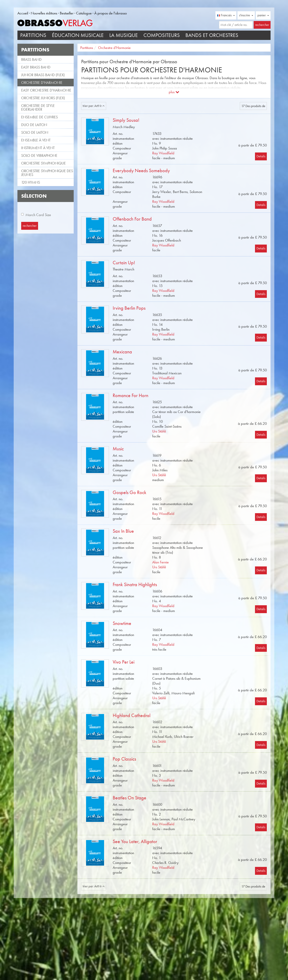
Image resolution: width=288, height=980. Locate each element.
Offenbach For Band (132, 219)
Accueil (23, 13)
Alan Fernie (160, 562)
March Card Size (38, 215)
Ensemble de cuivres (39, 117)
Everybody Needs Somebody (141, 171)
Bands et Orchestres (212, 35)
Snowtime (122, 623)
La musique (124, 35)
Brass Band (31, 59)
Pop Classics (124, 759)
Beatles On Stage (129, 798)
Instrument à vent (38, 148)
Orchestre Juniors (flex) (43, 98)
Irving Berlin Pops (129, 308)
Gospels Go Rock (129, 492)
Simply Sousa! (126, 120)
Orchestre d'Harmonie (42, 83)
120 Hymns (31, 182)
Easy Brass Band (36, 67)
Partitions (33, 35)
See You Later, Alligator (135, 841)
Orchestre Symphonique (43, 163)
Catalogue (84, 13)
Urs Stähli (159, 431)
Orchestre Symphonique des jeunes (47, 173)
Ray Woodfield (163, 153)
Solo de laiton (35, 132)
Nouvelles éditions (44, 13)
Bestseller (67, 13)
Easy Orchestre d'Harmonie (46, 90)
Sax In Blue (123, 531)
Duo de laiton (34, 125)
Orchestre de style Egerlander (38, 107)
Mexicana (122, 352)
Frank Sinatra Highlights (135, 585)
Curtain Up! (124, 263)
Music (118, 449)
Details (261, 156)
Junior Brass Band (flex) (43, 75)
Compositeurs (162, 35)
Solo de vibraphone (39, 155)
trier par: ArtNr (94, 106)
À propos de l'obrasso (111, 13)
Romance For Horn (130, 395)
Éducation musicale (78, 35)
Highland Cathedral (132, 715)
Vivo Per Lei (124, 662)
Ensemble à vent (36, 140)
